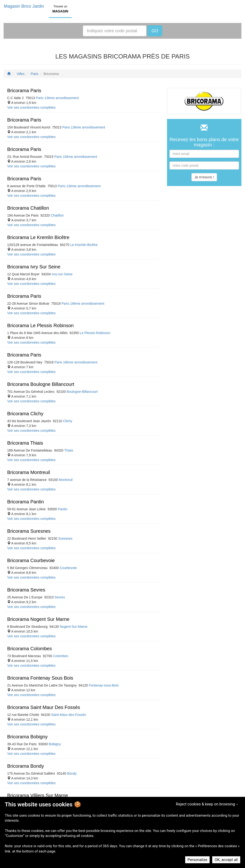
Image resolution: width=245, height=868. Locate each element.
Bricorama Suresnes (29, 531)
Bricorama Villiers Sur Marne (38, 795)
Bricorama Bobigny (27, 737)
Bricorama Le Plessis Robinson (40, 325)
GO (155, 31)
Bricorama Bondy (25, 766)
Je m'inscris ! (204, 177)
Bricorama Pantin (25, 502)
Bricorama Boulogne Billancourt (41, 384)
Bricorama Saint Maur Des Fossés (44, 707)
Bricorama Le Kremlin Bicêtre (38, 237)
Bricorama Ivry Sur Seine (34, 267)
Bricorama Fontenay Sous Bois (40, 678)
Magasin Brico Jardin (24, 6)
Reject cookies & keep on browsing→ (207, 804)
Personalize (198, 860)
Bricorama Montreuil (29, 472)
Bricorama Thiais (25, 443)
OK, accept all (226, 860)
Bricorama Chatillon (28, 208)
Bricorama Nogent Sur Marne (38, 619)
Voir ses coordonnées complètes (31, 107)
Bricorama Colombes (30, 649)
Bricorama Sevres (26, 590)
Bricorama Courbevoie (31, 560)
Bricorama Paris (24, 91)
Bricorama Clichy (25, 414)
